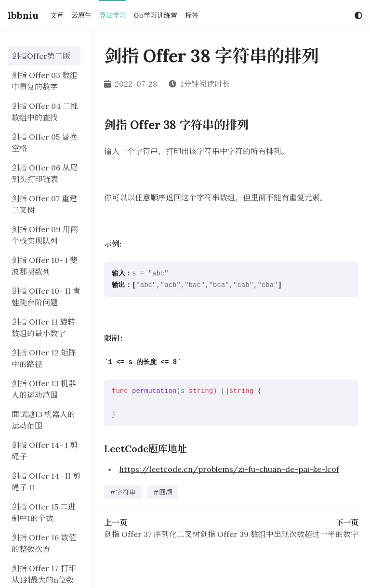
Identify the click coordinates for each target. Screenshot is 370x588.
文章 (57, 15)
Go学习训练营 (156, 15)
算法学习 (113, 15)
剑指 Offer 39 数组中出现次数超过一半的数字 (279, 534)
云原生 (81, 15)
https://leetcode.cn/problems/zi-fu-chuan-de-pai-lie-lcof (229, 469)
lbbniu (23, 15)
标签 (192, 15)
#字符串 (123, 492)
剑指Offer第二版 (41, 56)
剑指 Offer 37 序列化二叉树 (152, 534)
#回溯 (163, 492)
